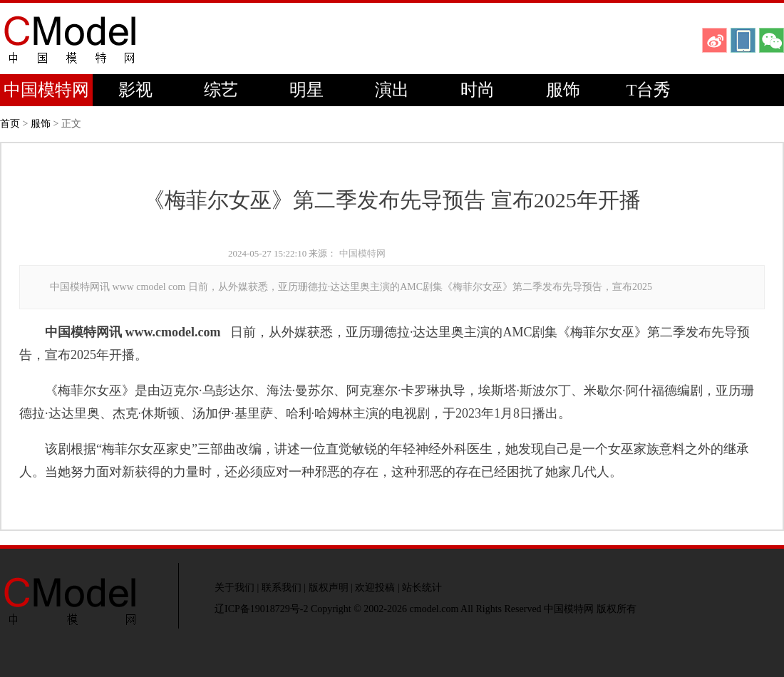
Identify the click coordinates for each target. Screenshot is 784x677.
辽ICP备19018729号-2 (261, 609)
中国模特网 (46, 90)
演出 (392, 90)
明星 (306, 90)
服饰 (563, 90)
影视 (135, 90)
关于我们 (234, 588)
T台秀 (649, 90)
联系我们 (282, 588)
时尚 (478, 90)
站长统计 (422, 588)
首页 (10, 124)
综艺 (221, 90)
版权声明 (329, 588)
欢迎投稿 (375, 588)
